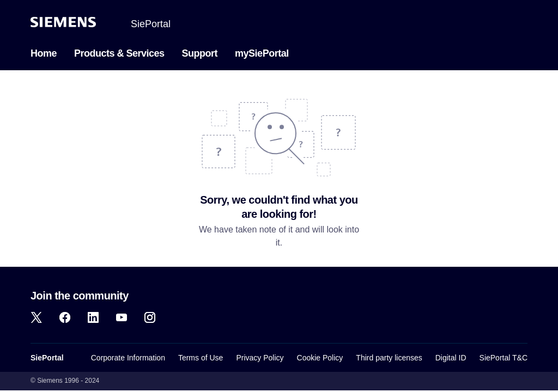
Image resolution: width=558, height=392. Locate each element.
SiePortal (151, 24)
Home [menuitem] (44, 53)
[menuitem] (160, 53)
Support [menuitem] (200, 53)
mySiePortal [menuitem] (262, 53)
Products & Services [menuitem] (119, 53)
